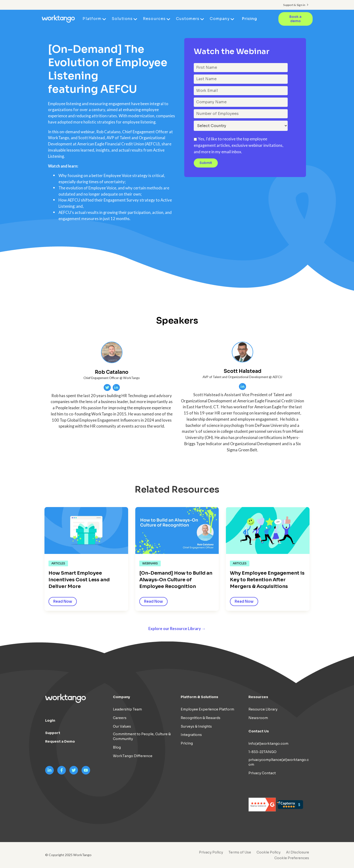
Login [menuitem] (50, 720)
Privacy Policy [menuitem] (211, 852)
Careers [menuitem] (120, 718)
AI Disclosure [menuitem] (298, 852)
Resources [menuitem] (154, 19)
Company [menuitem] (220, 19)
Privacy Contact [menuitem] (262, 773)
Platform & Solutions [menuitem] (199, 697)
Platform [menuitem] (92, 19)
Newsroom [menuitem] (258, 718)
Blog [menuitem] (117, 747)
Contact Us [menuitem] (259, 731)
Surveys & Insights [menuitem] (196, 726)
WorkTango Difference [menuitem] (133, 756)
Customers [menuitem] (188, 19)
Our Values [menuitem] (122, 726)
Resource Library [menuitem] (263, 709)
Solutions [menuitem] (122, 19)
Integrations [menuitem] (191, 735)
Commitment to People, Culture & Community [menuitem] (142, 736)
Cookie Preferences (292, 858)
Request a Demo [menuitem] (60, 741)
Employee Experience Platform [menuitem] (207, 709)
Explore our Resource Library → (177, 629)
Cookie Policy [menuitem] (269, 852)
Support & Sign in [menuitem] (294, 5)
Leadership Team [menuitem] (127, 709)
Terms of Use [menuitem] (240, 852)
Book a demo (295, 19)
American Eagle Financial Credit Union (111, 144)
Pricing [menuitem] (249, 19)
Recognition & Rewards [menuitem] (201, 718)
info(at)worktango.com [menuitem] (268, 744)
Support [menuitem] (53, 733)
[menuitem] (291, 858)
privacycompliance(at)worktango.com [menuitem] (279, 762)
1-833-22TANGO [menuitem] (262, 752)
